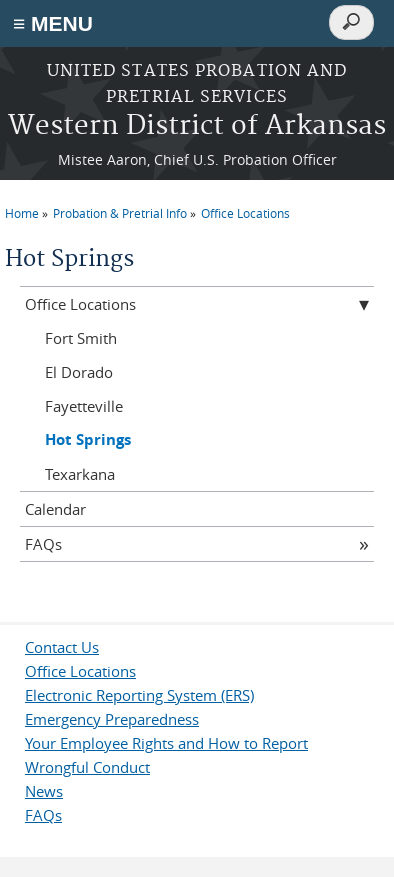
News (44, 791)
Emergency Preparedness (112, 719)
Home (22, 213)
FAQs (43, 544)
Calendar (55, 509)
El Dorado (79, 372)
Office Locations (245, 213)
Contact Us (62, 647)
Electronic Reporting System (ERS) (139, 695)
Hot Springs (88, 439)
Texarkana (80, 474)
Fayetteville (84, 406)
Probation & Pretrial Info (120, 213)
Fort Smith (81, 338)
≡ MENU (53, 23)
